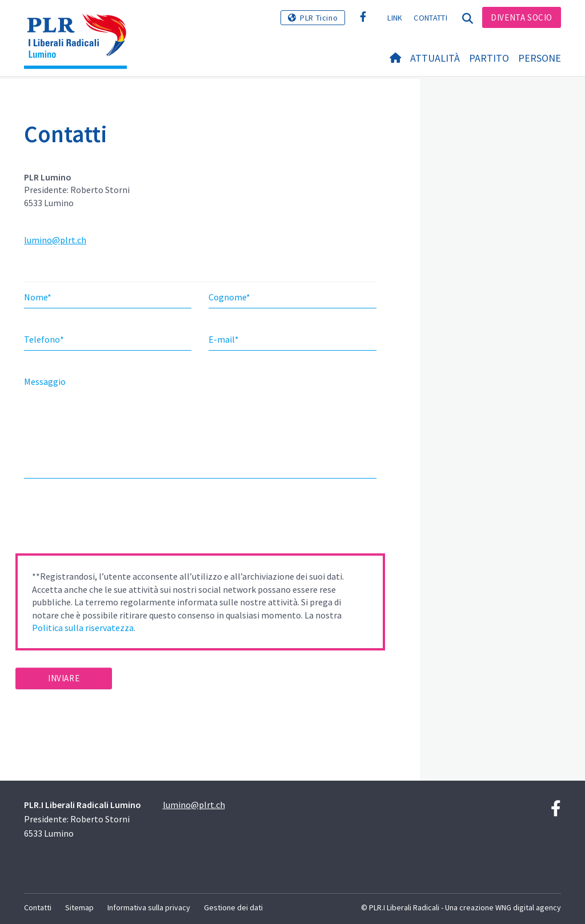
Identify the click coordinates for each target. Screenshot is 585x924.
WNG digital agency (528, 907)
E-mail (224, 339)
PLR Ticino (319, 18)
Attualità (435, 58)
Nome (38, 297)
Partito (489, 58)
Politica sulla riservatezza (83, 628)
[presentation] (102, 520)
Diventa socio (522, 17)
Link (395, 18)
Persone (540, 58)
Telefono (44, 339)
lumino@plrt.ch (55, 240)
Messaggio (45, 381)
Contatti (430, 18)
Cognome (229, 297)
